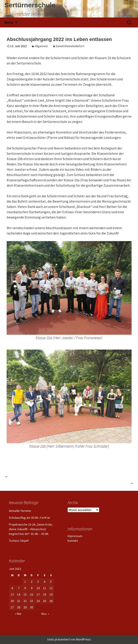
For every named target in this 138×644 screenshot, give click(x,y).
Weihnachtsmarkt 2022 (111, 483)
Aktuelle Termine (20, 511)
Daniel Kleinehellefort (70, 46)
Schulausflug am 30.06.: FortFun (29, 518)
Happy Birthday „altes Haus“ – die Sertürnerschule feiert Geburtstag (66, 476)
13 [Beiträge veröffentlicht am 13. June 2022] (12, 594)
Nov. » (45, 614)
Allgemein (41, 46)
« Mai (18, 614)
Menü (9, 22)
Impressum (75, 536)
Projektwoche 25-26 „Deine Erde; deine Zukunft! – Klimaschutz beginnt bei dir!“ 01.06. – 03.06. (31, 529)
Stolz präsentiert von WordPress (69, 639)
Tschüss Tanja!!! (19, 541)
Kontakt (73, 541)
